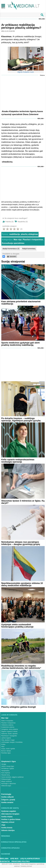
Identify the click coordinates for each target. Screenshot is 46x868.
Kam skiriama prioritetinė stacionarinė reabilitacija (21, 303)
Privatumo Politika (21, 861)
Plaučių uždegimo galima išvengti (19, 707)
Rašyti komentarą (29, 249)
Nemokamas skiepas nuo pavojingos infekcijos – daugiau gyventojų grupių (21, 543)
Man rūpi (18, 240)
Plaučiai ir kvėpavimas (33, 240)
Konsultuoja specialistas (13, 243)
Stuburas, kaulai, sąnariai (9, 734)
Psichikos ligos (6, 753)
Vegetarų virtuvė (8, 822)
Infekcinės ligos (6, 786)
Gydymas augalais (9, 811)
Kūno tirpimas (6, 773)
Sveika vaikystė (8, 797)
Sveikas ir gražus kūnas (11, 819)
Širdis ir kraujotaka (7, 721)
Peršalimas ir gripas (8, 768)
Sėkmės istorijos (8, 830)
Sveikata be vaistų (10, 808)
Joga (3, 825)
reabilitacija (14, 234)
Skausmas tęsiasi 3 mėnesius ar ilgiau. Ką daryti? (23, 502)
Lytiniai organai (6, 738)
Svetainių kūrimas (26, 866)
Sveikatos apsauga (10, 848)
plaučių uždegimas (29, 234)
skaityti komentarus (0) (11, 249)
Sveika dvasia (7, 828)
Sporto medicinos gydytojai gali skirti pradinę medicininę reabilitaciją (20, 344)
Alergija (4, 764)
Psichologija (6, 794)
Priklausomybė (6, 779)
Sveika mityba (7, 817)
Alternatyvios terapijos (10, 814)
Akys (3, 747)
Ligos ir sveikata (9, 715)
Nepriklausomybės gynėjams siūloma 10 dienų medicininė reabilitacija (22, 584)
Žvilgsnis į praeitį (8, 800)
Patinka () (9, 222)
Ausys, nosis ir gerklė (8, 749)
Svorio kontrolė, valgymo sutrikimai (12, 777)
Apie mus (14, 859)
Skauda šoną (6, 775)
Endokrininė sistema (8, 727)
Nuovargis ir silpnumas (9, 784)
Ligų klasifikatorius (30, 859)
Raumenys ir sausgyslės (9, 736)
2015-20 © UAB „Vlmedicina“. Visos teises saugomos (19, 864)
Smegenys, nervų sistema (10, 729)
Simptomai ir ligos (9, 761)
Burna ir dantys (6, 751)
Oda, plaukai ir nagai (8, 740)
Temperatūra (5, 771)
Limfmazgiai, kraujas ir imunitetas (12, 742)
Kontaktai (5, 861)
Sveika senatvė (7, 802)
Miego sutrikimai (7, 781)
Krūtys (3, 744)
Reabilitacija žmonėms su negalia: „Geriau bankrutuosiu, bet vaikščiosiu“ (21, 667)
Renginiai (6, 836)
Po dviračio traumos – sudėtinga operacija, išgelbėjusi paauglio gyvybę (21, 419)
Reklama (42, 19)
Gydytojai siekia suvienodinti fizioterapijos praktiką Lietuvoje (17, 626)
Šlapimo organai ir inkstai (9, 731)
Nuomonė (6, 854)
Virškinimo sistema (7, 725)
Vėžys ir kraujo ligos (8, 766)
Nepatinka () (23, 222)
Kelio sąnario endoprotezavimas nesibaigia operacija (18, 461)
